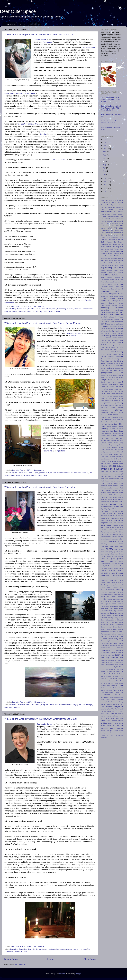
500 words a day (115, 200)
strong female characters (109, 646)
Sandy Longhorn (112, 615)
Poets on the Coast (114, 566)
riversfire (120, 604)
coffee (25, 309)
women (104, 716)
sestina (112, 625)
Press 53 (120, 568)
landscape (116, 445)
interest (121, 408)
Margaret (104, 476)
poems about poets (112, 544)
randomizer (111, 590)
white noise (20, 475)
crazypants (119, 315)
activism (104, 207)
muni (111, 497)
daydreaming (119, 322)
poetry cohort (109, 554)
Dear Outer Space (18, 11)
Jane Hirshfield (106, 420)
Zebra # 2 (104, 738)
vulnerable (120, 700)
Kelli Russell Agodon (115, 436)
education (116, 340)
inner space (119, 405)
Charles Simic (118, 296)
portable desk (44, 473)
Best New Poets (106, 240)
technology (104, 660)
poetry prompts (117, 559)
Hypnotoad (60, 451)
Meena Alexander (117, 481)
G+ (111, 370)
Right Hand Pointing (114, 601)
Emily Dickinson (106, 345)
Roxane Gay (105, 611)
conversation (105, 312)
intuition (114, 413)
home (121, 387)
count (117, 312)
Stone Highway (113, 643)
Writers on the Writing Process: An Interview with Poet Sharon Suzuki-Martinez (43, 323)
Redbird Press (113, 595)
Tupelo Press (114, 688)
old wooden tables (52, 949)
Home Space (10, 24)
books (109, 263)
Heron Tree (105, 387)
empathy (114, 345)
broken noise (118, 270)
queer (113, 583)
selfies (121, 622)
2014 (106, 149)
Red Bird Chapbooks (108, 592)
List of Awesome (117, 461)
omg (108, 518)
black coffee (105, 249)
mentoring (104, 486)
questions (119, 583)
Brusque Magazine (108, 273)
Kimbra (110, 443)
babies (111, 233)
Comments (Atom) (21, 964)
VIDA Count (105, 697)
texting (121, 665)
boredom (104, 265)
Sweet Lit (104, 655)
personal (112, 532)
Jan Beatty (119, 417)
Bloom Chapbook (113, 254)
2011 (106, 185)
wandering (120, 702)
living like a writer (11, 312)
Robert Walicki (114, 606)
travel (121, 685)
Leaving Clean (110, 452)
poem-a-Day (119, 539)
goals (115, 375)
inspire (113, 408)
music (115, 497)
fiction (109, 359)
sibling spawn (105, 632)
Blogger (78, 974)
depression (113, 326)
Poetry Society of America (115, 564)
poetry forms (119, 554)
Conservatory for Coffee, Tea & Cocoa (20, 93)
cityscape (115, 301)
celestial (117, 289)
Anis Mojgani (110, 219)
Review (113, 597)
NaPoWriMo (114, 502)
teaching (119, 655)
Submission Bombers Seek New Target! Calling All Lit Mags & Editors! (111, 108)
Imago (121, 396)
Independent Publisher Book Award (112, 401)
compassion (119, 308)
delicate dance (110, 324)
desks (103, 329)
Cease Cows (111, 289)
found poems (111, 366)
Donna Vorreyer (111, 333)
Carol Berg (118, 284)
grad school (118, 382)
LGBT (121, 454)
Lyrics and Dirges (117, 472)
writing (104, 723)
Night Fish (111, 509)
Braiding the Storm (114, 268)
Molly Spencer (106, 490)
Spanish (110, 639)
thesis (111, 681)
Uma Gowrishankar (107, 693)
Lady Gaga (109, 445)
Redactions (104, 595)
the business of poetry (109, 667)
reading (119, 590)
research (120, 595)
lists (108, 464)
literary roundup (109, 466)
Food (116, 363)
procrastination (118, 576)
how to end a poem (116, 391)
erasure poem (110, 347)
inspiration (104, 408)
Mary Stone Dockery (107, 479)
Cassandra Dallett (107, 287)
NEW (118, 506)
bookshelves (115, 263)
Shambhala (119, 625)
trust (103, 688)
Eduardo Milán (106, 340)
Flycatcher (110, 363)
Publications (34, 24)
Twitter (103, 690)
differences (104, 331)
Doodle (121, 333)
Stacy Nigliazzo (107, 641)
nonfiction (109, 513)
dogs (116, 331)
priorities (120, 571)
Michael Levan (118, 486)
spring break (118, 639)
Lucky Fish (108, 472)
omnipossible (115, 518)
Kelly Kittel (114, 438)
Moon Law (105, 495)
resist (103, 597)
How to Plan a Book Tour (109, 394)
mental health (118, 483)
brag (103, 268)
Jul (104, 158)
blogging (120, 251)
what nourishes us (114, 711)
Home (50, 959)
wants (103, 704)
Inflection (111, 405)
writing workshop (107, 733)
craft (112, 315)
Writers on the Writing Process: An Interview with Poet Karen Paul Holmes (41, 487)
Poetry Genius (118, 556)
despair (108, 329)
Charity (111, 296)
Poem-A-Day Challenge (109, 541)
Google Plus (118, 380)
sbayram (62, 974)
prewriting (112, 571)
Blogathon (112, 251)
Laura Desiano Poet (107, 450)
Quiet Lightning (106, 585)
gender (121, 370)
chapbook (105, 291)
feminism (119, 357)
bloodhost (104, 254)
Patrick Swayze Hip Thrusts (110, 527)
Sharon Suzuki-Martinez (79, 473)
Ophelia (43, 134)
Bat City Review (16, 309)
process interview (24, 312)
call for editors (114, 280)
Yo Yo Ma (110, 735)
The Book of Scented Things (29, 124)
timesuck (104, 685)
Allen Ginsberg (106, 214)
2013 (106, 178)
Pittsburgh (108, 534)
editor (114, 338)
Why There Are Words (114, 714)
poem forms (110, 539)
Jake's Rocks (112, 417)
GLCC (121, 373)
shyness (120, 629)
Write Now (119, 718)
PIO (102, 534)
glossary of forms (107, 375)
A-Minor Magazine (111, 205)
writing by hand (113, 723)
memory (110, 483)
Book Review (115, 258)
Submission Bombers (112, 648)
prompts (110, 578)
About (22, 24)
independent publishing (112, 403)
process (53, 473)
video (112, 697)
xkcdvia (117, 733)
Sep (105, 152)
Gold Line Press (34, 309)
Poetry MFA (105, 559)
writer (25, 952)
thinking (117, 681)
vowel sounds (118, 697)
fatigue (103, 357)
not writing (118, 513)
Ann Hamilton (119, 219)
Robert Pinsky (105, 606)
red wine (83, 949)
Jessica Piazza (40, 40)
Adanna (110, 207)
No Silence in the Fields (109, 511)
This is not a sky (88, 47)
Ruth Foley (113, 611)
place (110, 537)
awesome (119, 226)
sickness (112, 632)
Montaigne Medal (117, 493)
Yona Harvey (119, 735)
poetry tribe (104, 566)
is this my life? (113, 415)
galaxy (115, 370)
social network (113, 636)
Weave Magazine (114, 706)
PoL (122, 566)
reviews (120, 597)
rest (108, 597)
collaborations (106, 305)
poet (25, 473)
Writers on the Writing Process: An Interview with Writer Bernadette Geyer (41, 719)
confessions (105, 310)
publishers (104, 580)
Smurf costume (118, 634)
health (110, 384)
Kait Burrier (119, 429)
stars (116, 641)
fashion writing (118, 354)
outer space (106, 525)
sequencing (104, 625)
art (118, 221)
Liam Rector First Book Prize (110, 457)
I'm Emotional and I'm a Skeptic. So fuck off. (110, 122)
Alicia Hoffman (118, 212)
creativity (104, 317)
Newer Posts (11, 959)
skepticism (109, 634)
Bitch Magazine (117, 247)
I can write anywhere (49, 309)
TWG (121, 688)
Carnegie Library (107, 284)
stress (121, 643)
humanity (120, 394)
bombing (108, 258)
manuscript (119, 474)
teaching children (109, 657)
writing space (42, 475)
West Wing (104, 709)
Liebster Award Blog (107, 459)
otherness (120, 523)
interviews (78, 309)
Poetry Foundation (107, 556)
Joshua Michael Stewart (115, 426)
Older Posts (89, 959)
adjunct (115, 207)
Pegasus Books (107, 530)
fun (107, 370)
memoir (103, 483)
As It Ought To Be (107, 223)
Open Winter (113, 523)
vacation (107, 695)
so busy (104, 636)
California (105, 275)
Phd (117, 532)
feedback (111, 357)
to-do (109, 685)
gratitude (104, 384)
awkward (104, 228)
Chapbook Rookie (116, 294)
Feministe (104, 359)
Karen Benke (114, 431)
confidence (119, 310)
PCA (121, 527)
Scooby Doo (109, 622)
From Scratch (116, 368)
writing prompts (107, 731)
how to (103, 389)
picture (121, 532)
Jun (105, 161)
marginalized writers (116, 476)
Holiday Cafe (114, 387)
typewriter (109, 690)
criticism (112, 317)
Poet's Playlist (33, 473)
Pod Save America (117, 537)
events (114, 352)
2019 (106, 139)
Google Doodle (107, 380)
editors (120, 338)
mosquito (120, 495)
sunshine (114, 653)
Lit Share (114, 464)
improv (121, 398)
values (112, 695)
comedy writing (118, 305)
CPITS (107, 315)
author (113, 226)
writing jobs (111, 726)
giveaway (115, 373)
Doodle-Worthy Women (109, 336)
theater (115, 679)
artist (121, 221)
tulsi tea (107, 688)
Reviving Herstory (112, 599)
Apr (105, 168)
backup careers (118, 233)
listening (104, 464)
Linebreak (108, 461)
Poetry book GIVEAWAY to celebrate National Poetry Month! (111, 99)
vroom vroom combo (108, 700)
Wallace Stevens (111, 702)
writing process (31, 475)
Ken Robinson (112, 440)
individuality (105, 405)
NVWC (103, 516)
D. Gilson (119, 317)
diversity (111, 331)
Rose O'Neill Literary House (114, 608)
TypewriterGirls (118, 690)
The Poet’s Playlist (73, 333)
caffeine (120, 273)
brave (103, 270)
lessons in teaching (112, 454)
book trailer (109, 261)
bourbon (111, 265)
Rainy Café (47, 451)
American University (113, 216)
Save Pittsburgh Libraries (109, 620)
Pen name (119, 530)
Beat (121, 235)
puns (108, 583)
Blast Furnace (114, 249)
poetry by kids (114, 552)
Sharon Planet (76, 336)
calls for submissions (116, 282)
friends (108, 368)
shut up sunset (112, 629)
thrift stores (119, 683)
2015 (106, 146)
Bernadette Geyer (45, 724)
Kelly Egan (105, 438)
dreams (108, 338)
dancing (114, 319)
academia (120, 205)
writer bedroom (112, 721)
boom (121, 263)
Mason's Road (118, 479)
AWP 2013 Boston (113, 230)
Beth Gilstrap (106, 242)
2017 (106, 142)
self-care (116, 622)
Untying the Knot (79, 705)
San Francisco (112, 613)
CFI (122, 289)
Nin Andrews (119, 509)
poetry (109, 549)
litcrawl (121, 464)
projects (103, 578)
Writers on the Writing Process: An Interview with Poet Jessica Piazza (39, 35)
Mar (105, 171)
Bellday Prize (105, 237)
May (105, 165)
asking (116, 223)
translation (115, 685)
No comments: (39, 306)
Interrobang (48, 42)
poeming (120, 541)
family (109, 354)
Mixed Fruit (119, 488)
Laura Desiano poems (115, 447)
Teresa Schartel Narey (112, 665)
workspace (115, 716)
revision (104, 599)
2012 (106, 182)
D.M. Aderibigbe (106, 319)
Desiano (120, 326)
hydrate (103, 396)
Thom (113, 683)
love (103, 472)
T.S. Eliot (111, 655)
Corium (112, 312)
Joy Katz (112, 429)
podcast (103, 539)
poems (103, 544)
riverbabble (113, 604)
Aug (105, 155)
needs (108, 507)
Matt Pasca (105, 481)
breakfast (109, 270)
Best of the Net (118, 240)
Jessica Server (115, 422)
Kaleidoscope (105, 431)
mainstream (105, 474)
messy (110, 486)
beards (116, 235)
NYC (108, 516)
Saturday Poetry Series (115, 618)
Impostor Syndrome (109, 398)
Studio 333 (119, 646)
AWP (110, 228)
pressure (104, 571)
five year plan (111, 361)
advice (111, 210)
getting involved (106, 373)
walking (103, 702)
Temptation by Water (114, 660)
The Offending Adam (39, 312)
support (120, 653)
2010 (106, 188)
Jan (105, 174)
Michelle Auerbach (107, 488)
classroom (112, 303)
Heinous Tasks (118, 384)
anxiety (114, 221)
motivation (104, 497)
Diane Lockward (117, 329)
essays (120, 350)
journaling (105, 429)
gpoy (110, 382)
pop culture (104, 568)
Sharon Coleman (106, 627)
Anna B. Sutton (106, 221)
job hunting (109, 424)
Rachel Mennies (113, 587)
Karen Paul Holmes (33, 705)
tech (121, 658)
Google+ (104, 382)
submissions (106, 650)
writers (120, 721)
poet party (104, 546)
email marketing (117, 343)
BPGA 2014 (119, 265)
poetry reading (109, 561)
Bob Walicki (114, 256)
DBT (102, 324)
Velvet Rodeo (119, 695)
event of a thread (106, 352)
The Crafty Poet (111, 669)
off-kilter (113, 516)
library (121, 457)
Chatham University (108, 298)
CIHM (109, 301)
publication (119, 578)
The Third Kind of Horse (113, 676)
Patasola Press (118, 525)
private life (105, 573)
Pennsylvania (105, 532)
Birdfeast (109, 247)
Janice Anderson (118, 420)
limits (116, 459)
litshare (120, 466)
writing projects (116, 728)
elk (110, 343)
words (109, 716)
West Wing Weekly (114, 709)
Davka (112, 322)
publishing (113, 580)
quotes (115, 585)
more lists (113, 495)
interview (70, 309)
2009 (106, 191)
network (113, 507)
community (105, 308)
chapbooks (104, 296)
